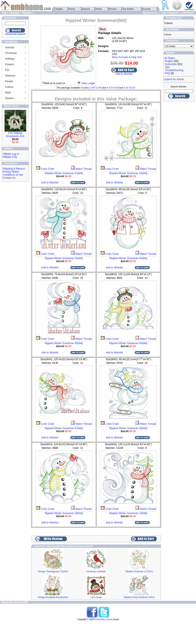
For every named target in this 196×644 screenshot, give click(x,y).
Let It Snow (96, 597)
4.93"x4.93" (113, 88)
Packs (72, 9)
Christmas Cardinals (96, 571)
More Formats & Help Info (127, 57)
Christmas (11, 53)
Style (8, 93)
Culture (9, 87)
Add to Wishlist (124, 74)
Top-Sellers (128, 9)
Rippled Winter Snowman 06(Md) (128, 343)
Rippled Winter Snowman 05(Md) (64, 343)
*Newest (27, 13)
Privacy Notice (11, 172)
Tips (167, 67)
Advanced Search (15, 34)
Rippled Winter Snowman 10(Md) (128, 513)
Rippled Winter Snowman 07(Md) (64, 428)
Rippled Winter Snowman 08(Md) (128, 428)
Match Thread (83, 169)
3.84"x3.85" (96, 88)
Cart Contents (169, 13)
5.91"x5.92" (130, 88)
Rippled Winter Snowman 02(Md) (128, 173)
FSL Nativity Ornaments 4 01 (15, 135)
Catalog (14, 13)
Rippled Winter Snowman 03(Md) (64, 258)
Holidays (10, 59)
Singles (59, 9)
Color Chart (47, 169)
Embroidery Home (103, 619)
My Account (150, 13)
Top (4, 13)
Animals (10, 47)
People (9, 81)
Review (113, 9)
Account (146, 9)
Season (9, 98)
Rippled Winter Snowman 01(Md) (64, 173)
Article (99, 9)
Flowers (10, 64)
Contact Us (9, 178)
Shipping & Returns (14, 169)
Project (169, 61)
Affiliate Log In (11, 154)
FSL (7, 70)
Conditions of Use (13, 175)
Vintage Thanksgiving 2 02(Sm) (53, 571)
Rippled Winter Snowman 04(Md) (128, 258)
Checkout (188, 13)
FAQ (167, 73)
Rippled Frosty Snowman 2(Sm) (139, 597)
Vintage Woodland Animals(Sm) (53, 597)
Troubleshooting (174, 70)
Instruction (171, 64)
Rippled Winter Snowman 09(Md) (64, 513)
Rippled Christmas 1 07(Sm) (139, 571)
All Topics (170, 58)
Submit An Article (174, 79)
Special (86, 9)
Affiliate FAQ (10, 157)
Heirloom (10, 76)
